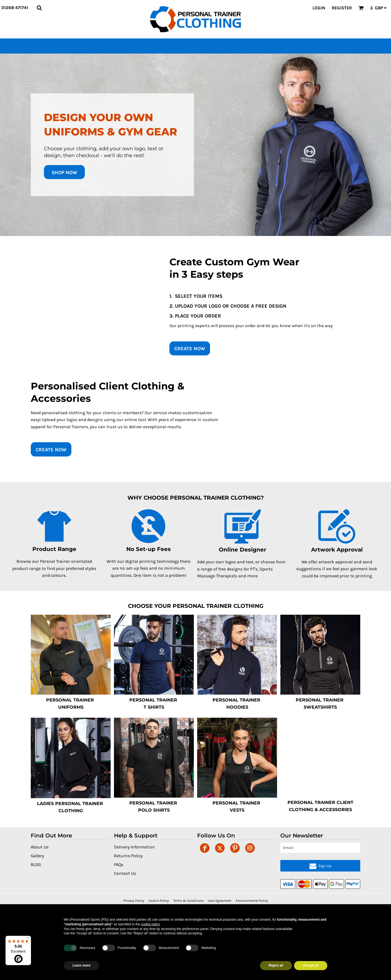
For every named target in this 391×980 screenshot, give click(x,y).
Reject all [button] (276, 965)
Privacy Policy (134, 901)
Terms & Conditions (188, 901)
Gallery (37, 856)
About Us (40, 847)
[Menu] (28, 939)
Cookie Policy (159, 901)
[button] (39, 8)
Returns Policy (128, 856)
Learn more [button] (81, 965)
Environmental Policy (252, 901)
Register (342, 8)
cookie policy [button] (150, 924)
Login (319, 8)
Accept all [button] (311, 965)
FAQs (119, 865)
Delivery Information (134, 847)
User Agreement (220, 901)
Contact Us (125, 873)
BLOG (36, 865)
